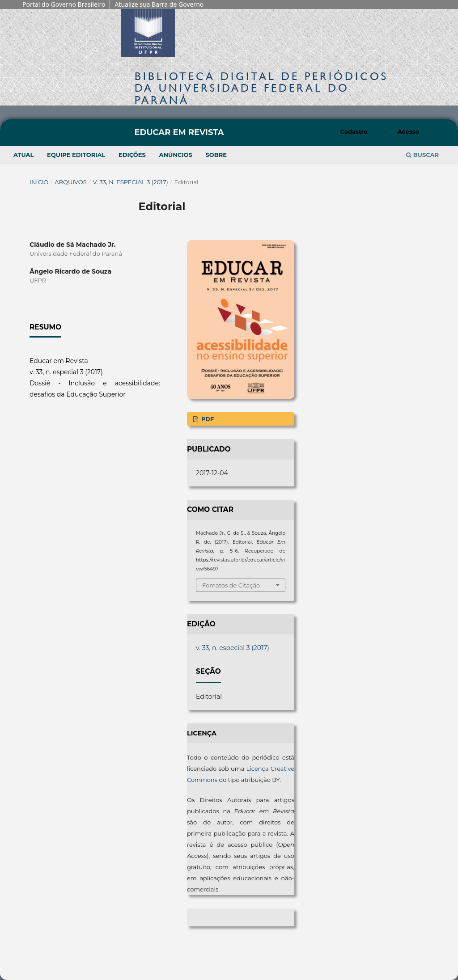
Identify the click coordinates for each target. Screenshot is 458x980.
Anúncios (175, 155)
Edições (132, 155)
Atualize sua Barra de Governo (159, 4)
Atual (23, 155)
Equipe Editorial (76, 155)
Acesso (408, 131)
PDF (207, 419)
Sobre (216, 155)
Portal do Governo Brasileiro (64, 4)
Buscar (422, 155)
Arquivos (70, 182)
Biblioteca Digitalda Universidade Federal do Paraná (261, 88)
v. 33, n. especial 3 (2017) (131, 182)
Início (39, 182)
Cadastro (354, 131)
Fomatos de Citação (231, 585)
